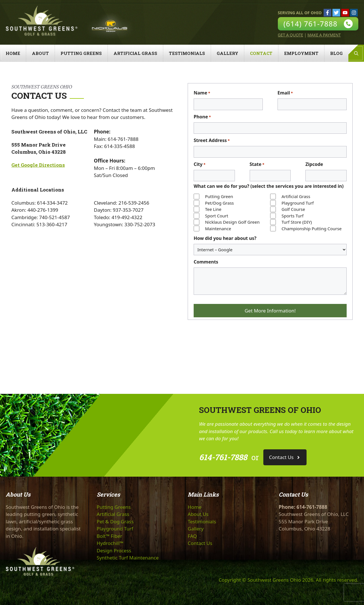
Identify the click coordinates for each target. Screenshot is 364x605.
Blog (336, 53)
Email (285, 93)
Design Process (114, 551)
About (40, 53)
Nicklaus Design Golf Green (232, 222)
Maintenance (218, 229)
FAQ (192, 536)
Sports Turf (292, 216)
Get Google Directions (38, 165)
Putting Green (219, 196)
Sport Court (217, 216)
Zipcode (314, 164)
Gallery (227, 53)
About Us (198, 514)
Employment (301, 53)
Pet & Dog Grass (115, 521)
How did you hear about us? (225, 238)
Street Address (212, 140)
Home (13, 53)
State (257, 164)
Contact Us (200, 543)
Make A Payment (324, 35)
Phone (202, 117)
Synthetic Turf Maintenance (128, 558)
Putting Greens (81, 53)
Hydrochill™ (110, 543)
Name (202, 93)
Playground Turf (298, 203)
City (199, 164)
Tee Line (213, 209)
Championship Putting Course (312, 229)
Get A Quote (290, 35)
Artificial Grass (135, 53)
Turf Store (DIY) (297, 222)
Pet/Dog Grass (219, 203)
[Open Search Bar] (356, 53)
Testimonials (187, 53)
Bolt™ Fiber (109, 536)
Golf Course (293, 209)
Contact (261, 53)
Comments (206, 262)
